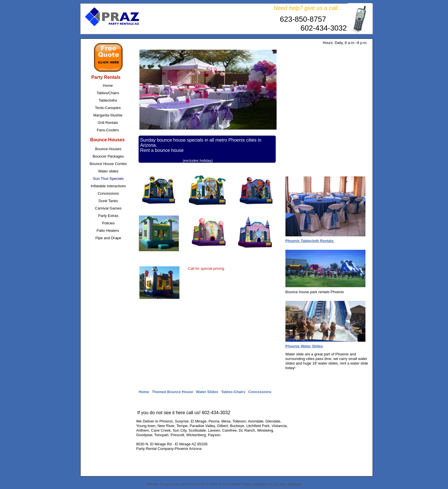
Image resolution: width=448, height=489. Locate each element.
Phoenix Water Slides (304, 346)
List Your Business (287, 484)
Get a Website (255, 484)
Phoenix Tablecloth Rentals (310, 241)
